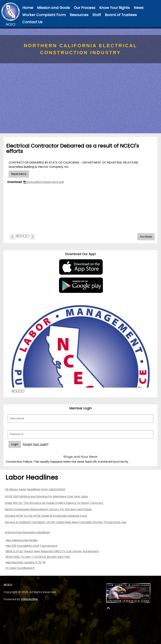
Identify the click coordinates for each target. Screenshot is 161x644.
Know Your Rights (115, 8)
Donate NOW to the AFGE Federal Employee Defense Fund (46, 516)
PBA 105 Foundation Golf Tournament (32, 546)
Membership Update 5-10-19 (25, 562)
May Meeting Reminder (22, 540)
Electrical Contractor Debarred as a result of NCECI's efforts (73, 148)
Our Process (85, 8)
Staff (97, 15)
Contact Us (32, 22)
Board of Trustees (121, 15)
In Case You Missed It (20, 568)
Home (28, 8)
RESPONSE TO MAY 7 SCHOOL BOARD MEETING (38, 557)
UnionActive (29, 599)
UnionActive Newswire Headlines (27, 532)
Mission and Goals (53, 8)
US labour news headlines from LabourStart (35, 489)
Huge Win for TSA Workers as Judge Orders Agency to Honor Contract (54, 503)
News (139, 8)
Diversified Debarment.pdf (44, 182)
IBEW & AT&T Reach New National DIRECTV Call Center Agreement (52, 551)
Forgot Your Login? (36, 444)
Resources (79, 15)
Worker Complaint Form (44, 15)
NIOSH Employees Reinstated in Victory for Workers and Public (48, 509)
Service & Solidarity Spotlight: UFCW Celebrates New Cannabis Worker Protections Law (66, 522)
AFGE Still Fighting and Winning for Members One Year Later (47, 496)
